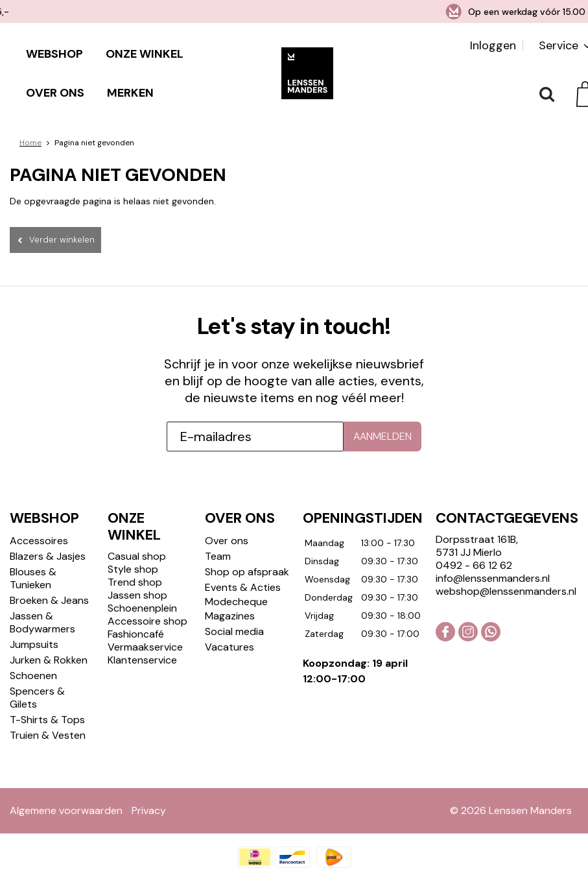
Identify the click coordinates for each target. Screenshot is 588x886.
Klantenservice (142, 637)
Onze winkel (145, 54)
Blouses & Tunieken (33, 556)
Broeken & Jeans (49, 578)
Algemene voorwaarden (66, 788)
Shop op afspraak (247, 549)
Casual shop (137, 533)
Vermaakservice (145, 624)
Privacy (149, 788)
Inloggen (493, 45)
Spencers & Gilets (37, 675)
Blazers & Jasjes (48, 533)
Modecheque (236, 579)
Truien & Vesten (48, 712)
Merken (130, 93)
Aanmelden (382, 413)
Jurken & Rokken (49, 637)
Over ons (55, 93)
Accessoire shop (147, 598)
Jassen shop (137, 572)
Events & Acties (243, 565)
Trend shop (135, 559)
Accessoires (39, 518)
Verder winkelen (62, 240)
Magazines (230, 593)
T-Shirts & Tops (47, 697)
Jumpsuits (34, 622)
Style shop (133, 546)
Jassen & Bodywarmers (42, 600)
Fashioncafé (136, 611)
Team (218, 533)
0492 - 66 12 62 (474, 543)
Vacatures (229, 624)
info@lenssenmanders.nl (493, 556)
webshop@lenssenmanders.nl (506, 569)
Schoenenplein (142, 585)
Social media (234, 609)
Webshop (54, 54)
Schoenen (33, 653)
